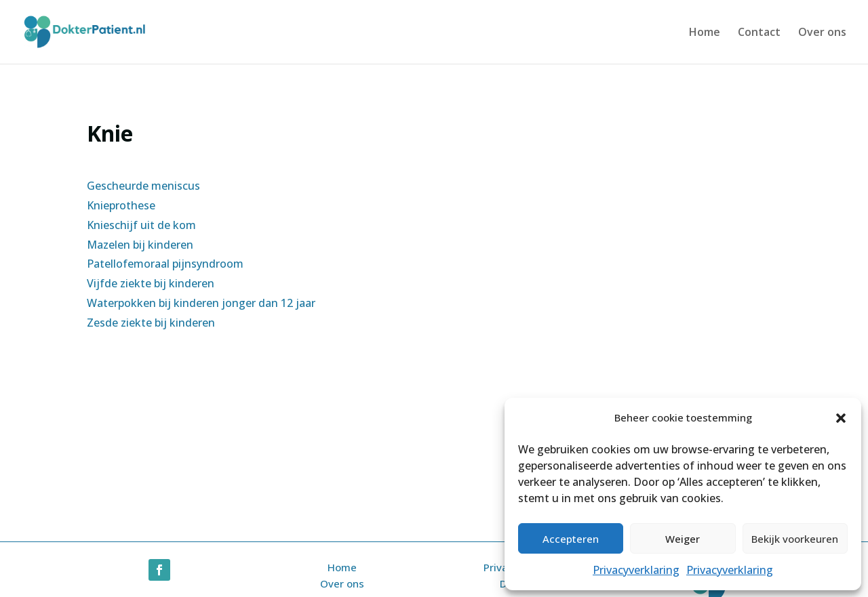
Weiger (683, 539)
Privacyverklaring (636, 570)
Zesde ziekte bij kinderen (151, 323)
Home (705, 33)
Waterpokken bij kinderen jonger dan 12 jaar (201, 303)
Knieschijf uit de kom (141, 225)
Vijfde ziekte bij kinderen (151, 283)
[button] (841, 418)
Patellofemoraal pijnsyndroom (165, 264)
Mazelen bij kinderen (140, 245)
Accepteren (571, 539)
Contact (759, 33)
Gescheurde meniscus (143, 186)
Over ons (822, 33)
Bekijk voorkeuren (795, 539)
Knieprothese (121, 205)
